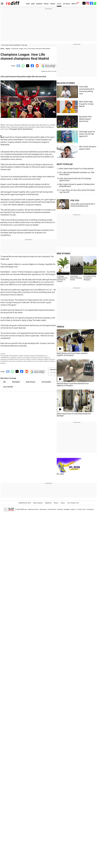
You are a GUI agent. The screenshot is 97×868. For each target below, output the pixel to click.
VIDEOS (60, 327)
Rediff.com (24, 509)
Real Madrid (16, 382)
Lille (4, 382)
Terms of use (82, 509)
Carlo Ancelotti (46, 382)
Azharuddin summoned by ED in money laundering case (83, 205)
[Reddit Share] (37, 66)
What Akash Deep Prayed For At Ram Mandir (86, 104)
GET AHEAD (66, 4)
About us (74, 509)
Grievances (90, 509)
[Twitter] (84, 3)
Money (56, 503)
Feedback (67, 509)
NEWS (33, 4)
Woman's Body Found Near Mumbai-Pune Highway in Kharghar (73, 384)
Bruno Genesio (31, 382)
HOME (28, 4)
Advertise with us (33, 509)
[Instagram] (88, 3)
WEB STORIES (63, 253)
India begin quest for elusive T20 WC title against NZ (87, 134)
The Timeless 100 (73, 503)
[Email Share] (18, 66)
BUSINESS (39, 4)
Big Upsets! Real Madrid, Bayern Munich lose (85, 119)
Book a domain (38, 503)
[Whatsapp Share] (23, 66)
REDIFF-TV (75, 4)
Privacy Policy (52, 509)
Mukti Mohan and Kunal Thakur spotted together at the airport (72, 354)
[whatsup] (95, 3)
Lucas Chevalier (8, 387)
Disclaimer (43, 509)
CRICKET (53, 4)
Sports (8, 49)
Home (2, 49)
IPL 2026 (60, 474)
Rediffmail (48, 503)
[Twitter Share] (27, 66)
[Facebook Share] (32, 66)
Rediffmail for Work (25, 503)
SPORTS (59, 4)
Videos (63, 503)
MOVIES (46, 4)
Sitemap (60, 509)
